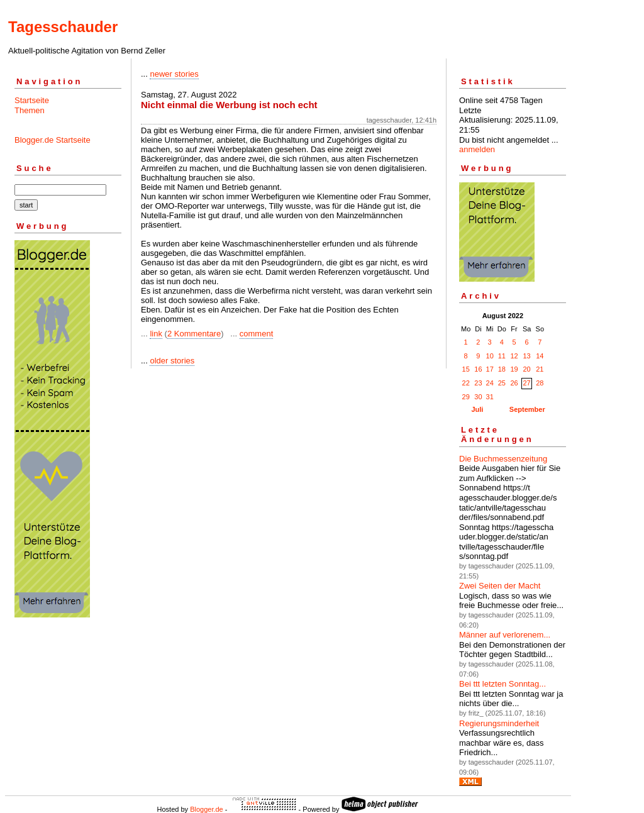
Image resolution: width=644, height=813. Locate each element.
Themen (30, 110)
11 (502, 356)
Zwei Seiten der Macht (500, 586)
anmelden (477, 149)
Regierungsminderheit (499, 723)
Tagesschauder (63, 27)
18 (502, 369)
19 (514, 369)
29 (466, 397)
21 (540, 369)
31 (490, 397)
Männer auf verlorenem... (505, 635)
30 (478, 397)
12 (514, 356)
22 (466, 383)
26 (514, 383)
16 (478, 369)
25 (502, 383)
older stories (172, 361)
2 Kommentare (194, 334)
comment (256, 334)
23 (478, 383)
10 (490, 356)
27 (526, 383)
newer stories (174, 74)
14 (540, 356)
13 (526, 356)
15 (466, 369)
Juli (477, 409)
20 (526, 369)
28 (540, 383)
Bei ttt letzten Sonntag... (502, 684)
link (156, 334)
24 (490, 383)
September (527, 409)
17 (490, 369)
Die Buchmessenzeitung (503, 459)
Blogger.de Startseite (53, 140)
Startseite (32, 100)
